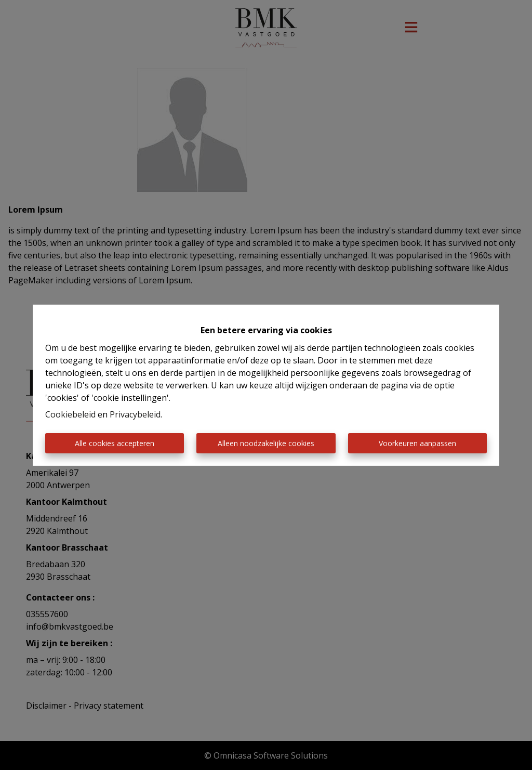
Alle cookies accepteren (115, 443)
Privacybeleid (135, 414)
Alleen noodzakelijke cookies (266, 443)
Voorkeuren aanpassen (417, 443)
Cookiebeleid (70, 414)
